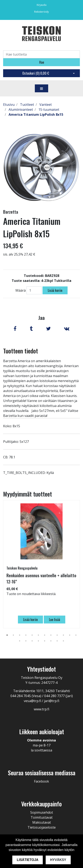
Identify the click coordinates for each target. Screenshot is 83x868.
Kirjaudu (42, 5)
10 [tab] (63, 635)
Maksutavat (42, 822)
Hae (42, 62)
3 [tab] (20, 635)
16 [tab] (38, 641)
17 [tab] (45, 641)
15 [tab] (32, 641)
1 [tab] (7, 635)
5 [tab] (32, 635)
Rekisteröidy (41, 12)
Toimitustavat (42, 817)
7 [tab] (45, 635)
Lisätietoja (28, 860)
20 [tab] (63, 641)
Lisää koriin (55, 290)
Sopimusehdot (42, 812)
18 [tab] (51, 641)
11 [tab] (70, 635)
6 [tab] (38, 635)
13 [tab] (20, 641)
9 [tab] (57, 635)
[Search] (41, 54)
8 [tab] (51, 635)
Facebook (41, 781)
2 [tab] (13, 635)
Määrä (21, 290)
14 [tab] (26, 641)
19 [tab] (57, 641)
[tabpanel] (41, 564)
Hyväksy (58, 860)
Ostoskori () (36, 73)
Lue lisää (55, 620)
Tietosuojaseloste (42, 827)
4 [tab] (26, 635)
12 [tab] (76, 635)
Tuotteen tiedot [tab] (21, 351)
